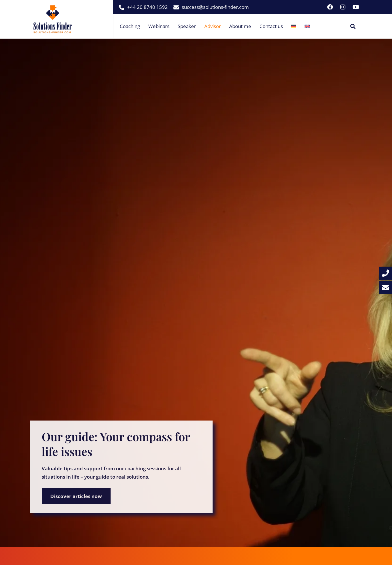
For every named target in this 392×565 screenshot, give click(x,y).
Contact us (271, 26)
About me (240, 26)
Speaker (187, 26)
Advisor (213, 26)
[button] (353, 26)
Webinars (159, 26)
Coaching (130, 26)
